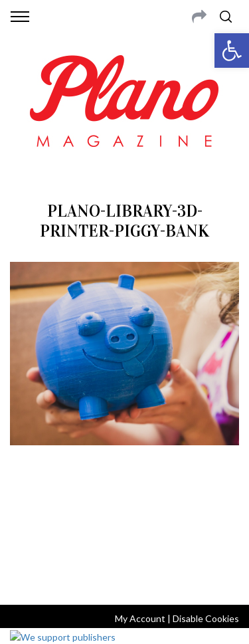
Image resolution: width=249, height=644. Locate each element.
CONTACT (65, 509)
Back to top (124, 577)
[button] (232, 51)
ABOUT (26, 509)
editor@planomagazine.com (125, 541)
